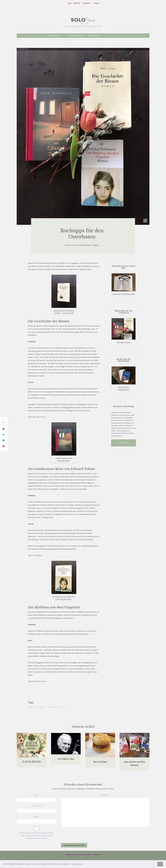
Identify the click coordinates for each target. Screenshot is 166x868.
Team (69, 3)
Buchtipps (40, 707)
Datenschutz (70, 854)
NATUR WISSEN (32, 762)
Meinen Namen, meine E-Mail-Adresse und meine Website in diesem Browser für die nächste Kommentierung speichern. (37, 836)
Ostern (61, 707)
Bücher (31, 707)
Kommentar (105, 795)
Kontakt (88, 854)
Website (37, 817)
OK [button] (160, 864)
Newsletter (86, 3)
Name (36, 795)
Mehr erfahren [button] (77, 864)
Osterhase (51, 707)
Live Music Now (66, 759)
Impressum (80, 854)
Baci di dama (100, 762)
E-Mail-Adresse (36, 806)
